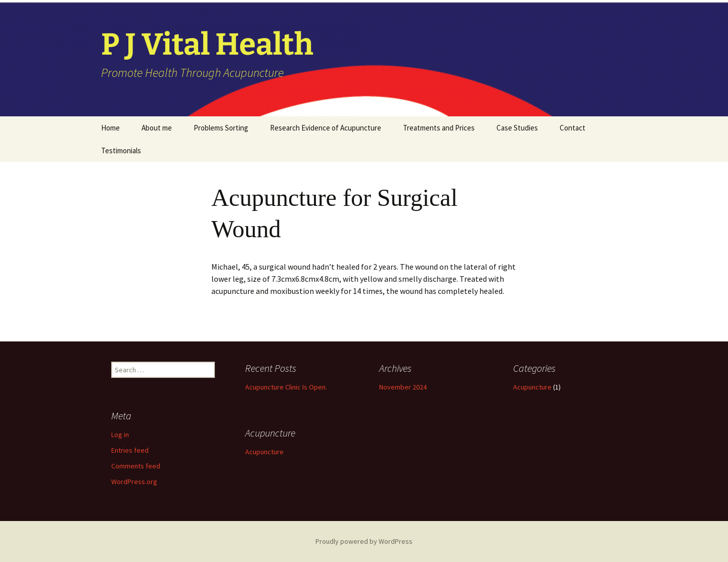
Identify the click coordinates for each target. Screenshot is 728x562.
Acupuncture (532, 387)
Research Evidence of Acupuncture (326, 128)
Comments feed (136, 466)
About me (157, 128)
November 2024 (403, 387)
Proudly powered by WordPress (364, 541)
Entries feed (130, 450)
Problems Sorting (221, 128)
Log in (120, 435)
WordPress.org (134, 482)
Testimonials (121, 150)
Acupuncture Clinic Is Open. (286, 387)
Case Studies (517, 128)
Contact (573, 128)
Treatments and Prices (439, 128)
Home (110, 128)
